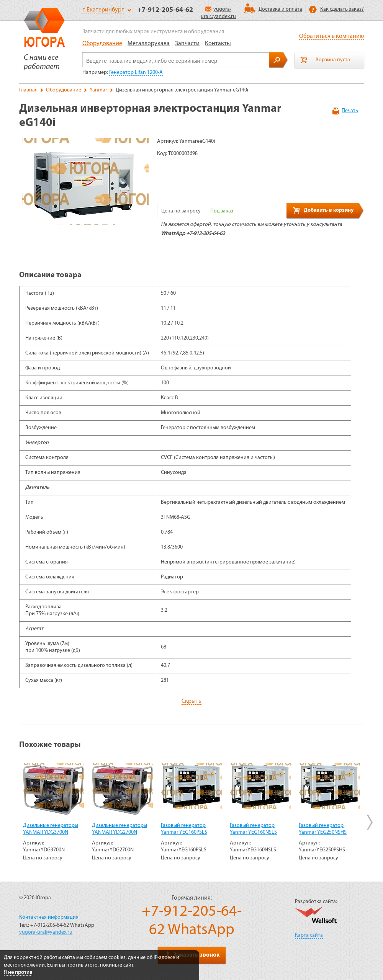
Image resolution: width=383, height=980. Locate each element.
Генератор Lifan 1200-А (136, 73)
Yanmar (98, 90)
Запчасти (187, 44)
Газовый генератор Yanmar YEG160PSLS (184, 829)
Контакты (218, 44)
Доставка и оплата (280, 9)
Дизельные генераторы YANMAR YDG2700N (119, 829)
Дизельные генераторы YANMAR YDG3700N (51, 829)
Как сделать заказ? (342, 9)
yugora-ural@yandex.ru (46, 932)
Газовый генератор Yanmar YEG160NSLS (253, 829)
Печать (350, 111)
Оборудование (102, 44)
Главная (28, 90)
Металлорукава (149, 44)
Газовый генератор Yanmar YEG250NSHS (323, 829)
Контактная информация (49, 917)
